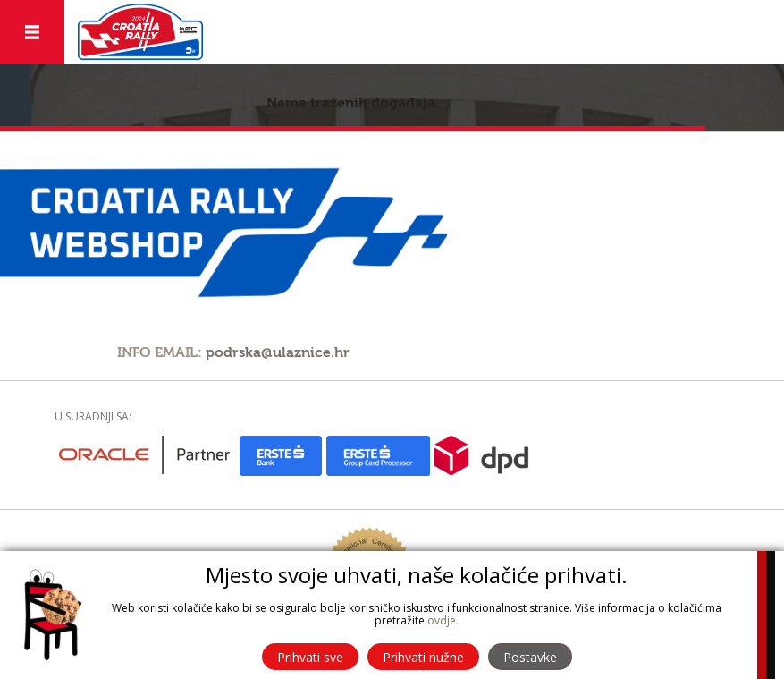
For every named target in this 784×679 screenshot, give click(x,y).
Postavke (530, 657)
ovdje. (443, 620)
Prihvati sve (310, 657)
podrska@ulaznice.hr (278, 352)
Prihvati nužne (423, 657)
